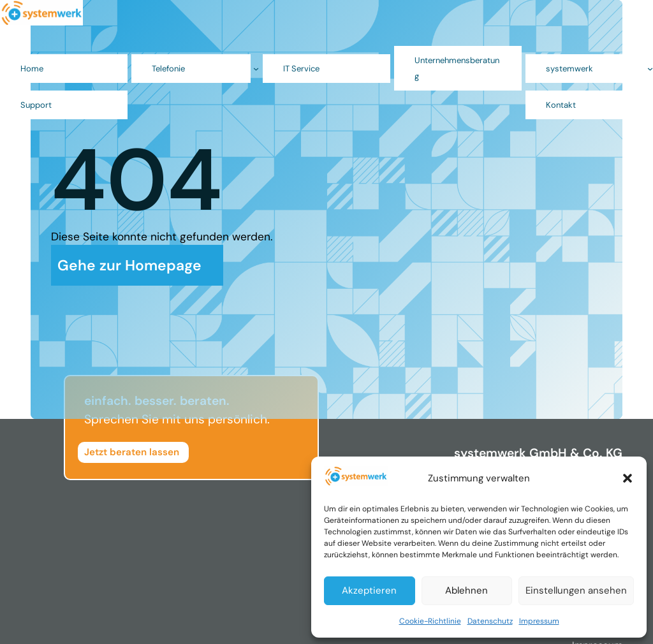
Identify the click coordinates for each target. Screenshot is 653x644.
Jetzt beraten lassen (132, 452)
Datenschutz (490, 621)
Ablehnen (466, 590)
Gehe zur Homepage (129, 265)
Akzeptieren (369, 590)
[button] (627, 478)
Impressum (539, 621)
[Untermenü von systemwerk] (650, 69)
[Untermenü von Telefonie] (256, 69)
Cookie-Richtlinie (430, 621)
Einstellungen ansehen (576, 590)
